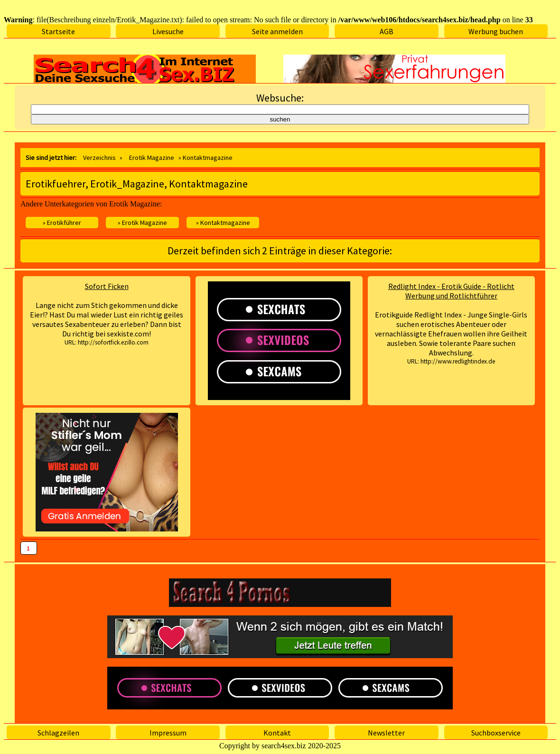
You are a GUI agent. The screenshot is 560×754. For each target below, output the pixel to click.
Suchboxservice (496, 733)
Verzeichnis (99, 158)
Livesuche (168, 31)
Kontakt (277, 733)
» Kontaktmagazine (223, 223)
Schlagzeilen (58, 733)
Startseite (58, 31)
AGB (387, 31)
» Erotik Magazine (142, 223)
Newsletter (386, 733)
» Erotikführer (62, 223)
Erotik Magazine (152, 158)
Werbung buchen (496, 31)
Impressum (168, 733)
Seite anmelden (277, 31)
